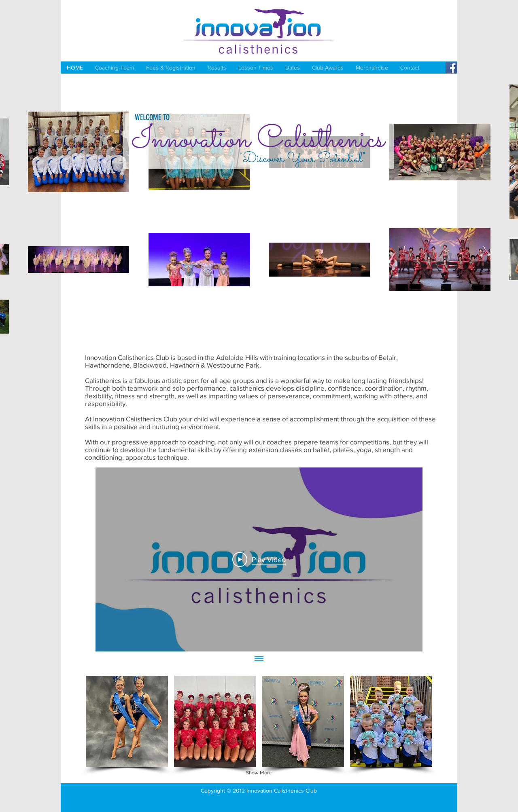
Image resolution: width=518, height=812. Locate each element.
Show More (259, 773)
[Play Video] (259, 559)
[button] (127, 721)
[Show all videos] (259, 660)
